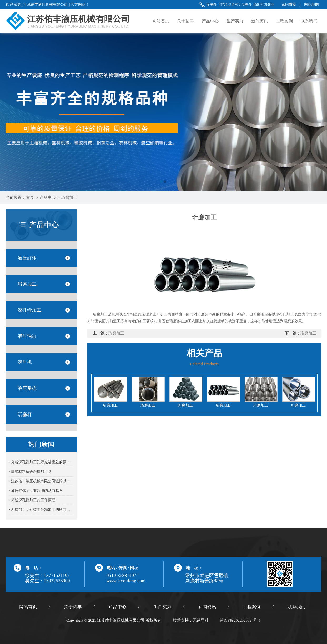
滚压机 (25, 362)
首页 (30, 197)
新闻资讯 (260, 21)
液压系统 (27, 388)
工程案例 (284, 21)
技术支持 (181, 620)
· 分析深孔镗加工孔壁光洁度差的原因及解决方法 (41, 462)
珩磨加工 (69, 197)
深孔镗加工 (29, 310)
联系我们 (309, 21)
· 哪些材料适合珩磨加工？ (30, 472)
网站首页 (161, 21)
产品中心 (210, 21)
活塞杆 (25, 414)
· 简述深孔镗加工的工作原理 (32, 500)
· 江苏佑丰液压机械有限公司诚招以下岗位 (41, 481)
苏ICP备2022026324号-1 (240, 620)
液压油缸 (27, 336)
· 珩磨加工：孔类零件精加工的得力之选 (41, 510)
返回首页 (289, 5)
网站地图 (311, 5)
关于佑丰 (185, 21)
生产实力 (235, 21)
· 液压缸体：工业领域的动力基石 (36, 491)
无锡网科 (200, 620)
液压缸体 (27, 258)
